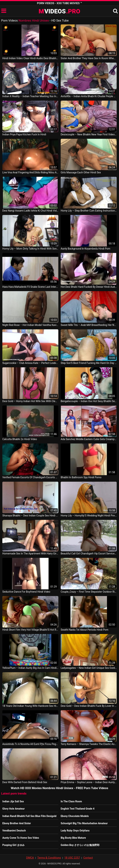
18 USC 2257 (72, 858)
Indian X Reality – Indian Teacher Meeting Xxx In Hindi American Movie (30, 96)
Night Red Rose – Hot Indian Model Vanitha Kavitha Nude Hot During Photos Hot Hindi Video (30, 325)
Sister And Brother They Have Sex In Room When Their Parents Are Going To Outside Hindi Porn (89, 58)
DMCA (30, 858)
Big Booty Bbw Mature (73, 838)
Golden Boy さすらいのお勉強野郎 (80, 845)
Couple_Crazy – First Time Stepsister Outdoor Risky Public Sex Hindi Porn (89, 592)
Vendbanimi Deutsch (14, 831)
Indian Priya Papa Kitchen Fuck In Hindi (24, 134)
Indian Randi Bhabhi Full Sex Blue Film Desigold (29, 816)
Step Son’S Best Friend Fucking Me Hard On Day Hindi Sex (89, 363)
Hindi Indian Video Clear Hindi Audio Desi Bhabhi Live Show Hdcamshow (30, 58)
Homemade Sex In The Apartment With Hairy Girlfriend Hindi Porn (30, 554)
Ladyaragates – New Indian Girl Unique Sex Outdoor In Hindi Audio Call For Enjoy (89, 668)
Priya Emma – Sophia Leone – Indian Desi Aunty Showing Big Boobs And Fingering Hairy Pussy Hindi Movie (89, 782)
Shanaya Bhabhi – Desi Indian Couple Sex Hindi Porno (30, 516)
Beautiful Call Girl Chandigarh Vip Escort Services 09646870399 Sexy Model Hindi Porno (89, 554)
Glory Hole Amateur (14, 809)
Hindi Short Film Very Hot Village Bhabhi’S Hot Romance (30, 630)
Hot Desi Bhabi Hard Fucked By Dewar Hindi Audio (89, 287)
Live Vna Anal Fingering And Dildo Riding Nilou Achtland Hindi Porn (30, 172)
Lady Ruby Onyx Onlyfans (75, 831)
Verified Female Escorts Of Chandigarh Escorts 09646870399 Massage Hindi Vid (30, 477)
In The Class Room (71, 801)
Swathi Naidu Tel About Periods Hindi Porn (85, 630)
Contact (88, 858)
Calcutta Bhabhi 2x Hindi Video (20, 439)
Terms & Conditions (49, 858)
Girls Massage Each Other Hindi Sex (81, 172)
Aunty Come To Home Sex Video (21, 838)
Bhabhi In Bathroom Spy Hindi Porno (81, 477)
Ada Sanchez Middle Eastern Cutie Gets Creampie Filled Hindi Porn (89, 439)
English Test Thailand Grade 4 (78, 809)
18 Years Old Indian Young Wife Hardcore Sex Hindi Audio (30, 706)
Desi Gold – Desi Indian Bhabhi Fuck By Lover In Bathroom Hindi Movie (89, 706)
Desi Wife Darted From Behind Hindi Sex (25, 782)
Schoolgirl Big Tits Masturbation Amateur (84, 823)
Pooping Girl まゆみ (13, 845)
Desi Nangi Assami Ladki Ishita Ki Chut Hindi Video (30, 211)
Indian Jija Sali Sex (13, 801)
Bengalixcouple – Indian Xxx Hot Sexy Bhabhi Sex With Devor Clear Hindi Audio (89, 401)
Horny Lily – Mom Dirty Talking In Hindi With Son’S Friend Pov (30, 249)
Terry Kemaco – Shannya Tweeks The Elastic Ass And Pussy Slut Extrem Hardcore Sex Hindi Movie (89, 744)
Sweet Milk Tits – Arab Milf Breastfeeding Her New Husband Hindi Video (89, 325)
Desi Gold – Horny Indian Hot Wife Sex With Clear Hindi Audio (30, 401)
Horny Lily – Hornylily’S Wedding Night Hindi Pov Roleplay (89, 516)
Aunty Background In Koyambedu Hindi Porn (85, 249)
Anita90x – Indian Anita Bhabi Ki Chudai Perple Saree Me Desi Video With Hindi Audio (89, 96)
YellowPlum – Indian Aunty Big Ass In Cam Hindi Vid (30, 668)
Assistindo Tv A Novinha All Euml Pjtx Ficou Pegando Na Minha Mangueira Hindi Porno (30, 744)
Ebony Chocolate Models (75, 816)
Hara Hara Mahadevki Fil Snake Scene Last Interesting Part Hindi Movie (30, 287)
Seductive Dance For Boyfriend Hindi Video (26, 592)
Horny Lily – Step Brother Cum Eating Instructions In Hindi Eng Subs (89, 211)
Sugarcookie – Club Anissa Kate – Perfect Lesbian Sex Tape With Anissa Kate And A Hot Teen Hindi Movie (30, 363)
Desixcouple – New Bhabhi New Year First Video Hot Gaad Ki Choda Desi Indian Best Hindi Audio (89, 134)
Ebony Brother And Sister (17, 823)
